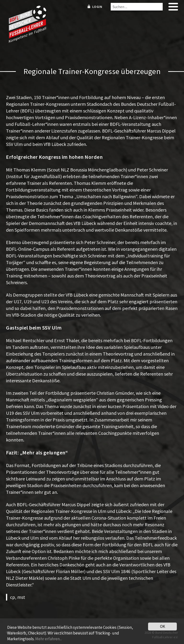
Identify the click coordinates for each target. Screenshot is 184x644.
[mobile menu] (173, 8)
